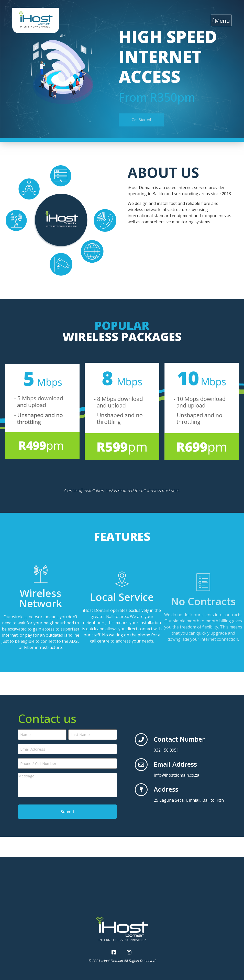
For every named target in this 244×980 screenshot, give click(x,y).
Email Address (175, 764)
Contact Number (179, 739)
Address (166, 789)
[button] (221, 20)
